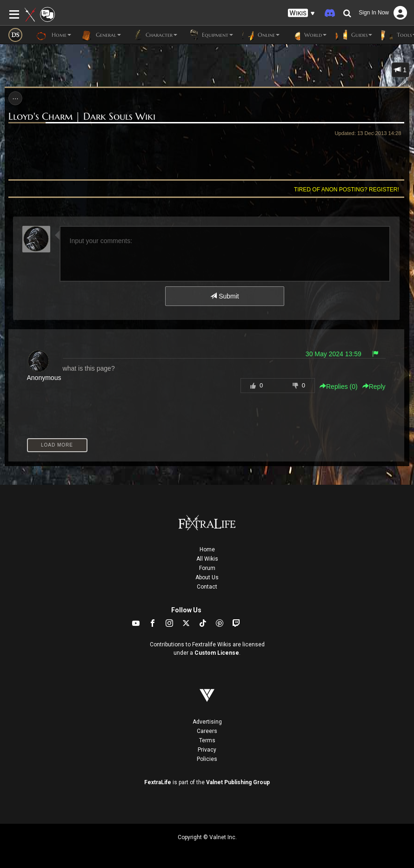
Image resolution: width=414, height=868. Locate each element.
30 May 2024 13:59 (334, 354)
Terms (207, 740)
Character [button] (154, 35)
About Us (207, 577)
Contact (207, 587)
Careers (207, 731)
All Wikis (207, 559)
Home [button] (54, 35)
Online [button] (261, 35)
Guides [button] (354, 35)
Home (207, 549)
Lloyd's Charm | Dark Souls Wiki (82, 116)
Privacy (207, 750)
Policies (207, 759)
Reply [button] (374, 387)
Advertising (207, 722)
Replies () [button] (339, 387)
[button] (301, 13)
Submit (224, 296)
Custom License (217, 653)
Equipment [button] (210, 35)
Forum (207, 568)
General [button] (101, 35)
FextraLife (158, 782)
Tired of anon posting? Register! (347, 190)
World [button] (308, 35)
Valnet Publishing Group (238, 782)
